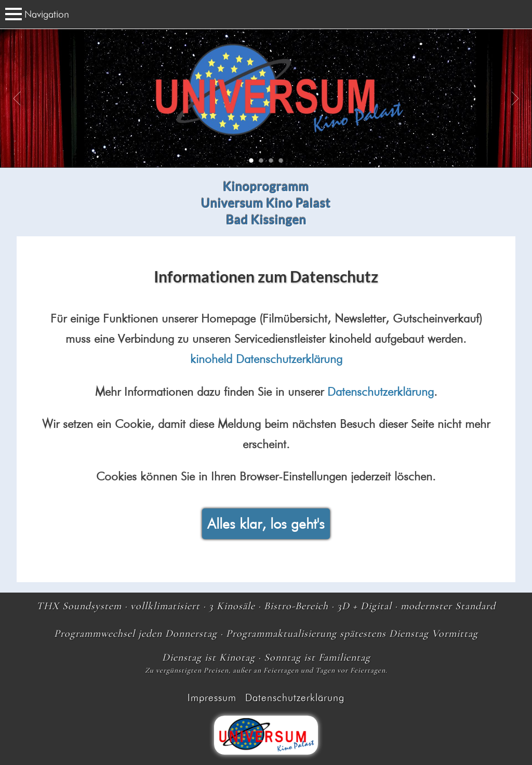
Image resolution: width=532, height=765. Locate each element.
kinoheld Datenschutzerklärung (266, 359)
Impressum (212, 698)
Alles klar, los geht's (266, 524)
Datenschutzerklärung (381, 391)
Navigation (37, 14)
